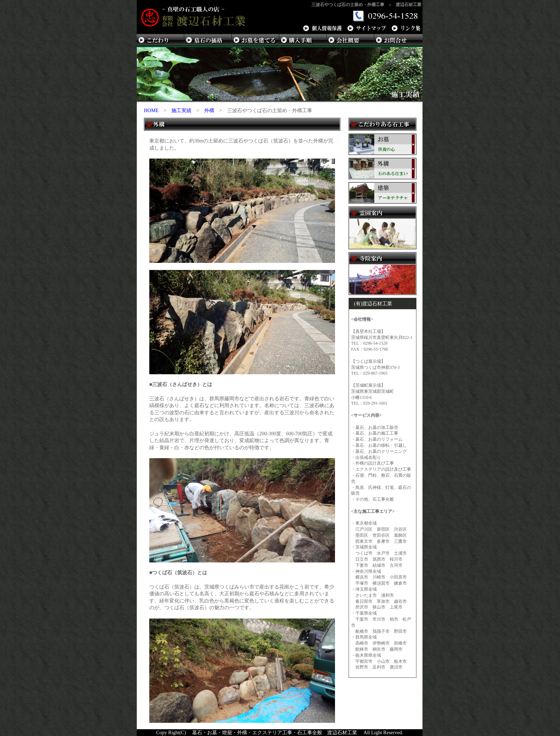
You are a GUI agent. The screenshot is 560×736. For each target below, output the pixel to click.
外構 (209, 111)
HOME (151, 111)
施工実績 (181, 111)
